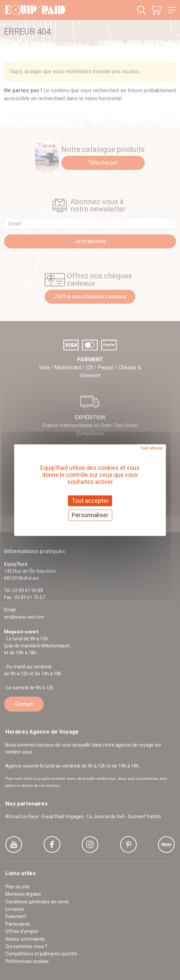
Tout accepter (90, 501)
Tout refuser (151, 448)
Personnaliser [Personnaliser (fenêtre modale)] (90, 515)
